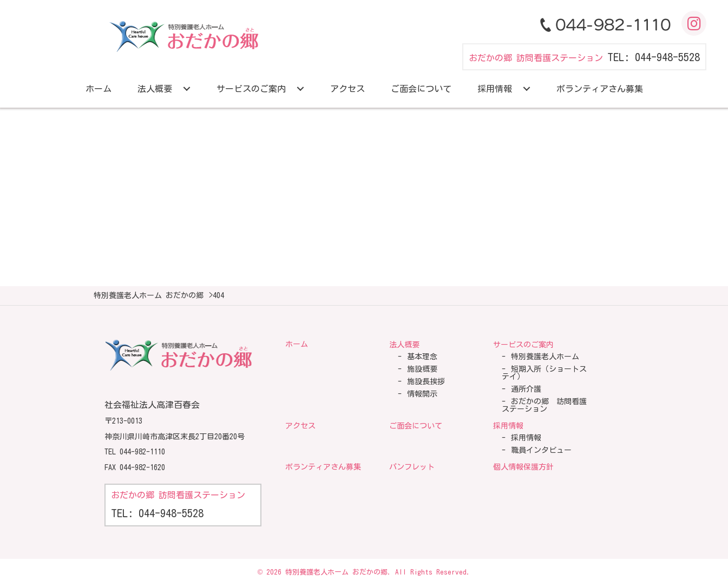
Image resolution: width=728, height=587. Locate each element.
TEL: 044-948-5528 (654, 57)
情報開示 (422, 394)
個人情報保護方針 (523, 467)
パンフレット (412, 467)
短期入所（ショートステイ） (544, 373)
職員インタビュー (541, 450)
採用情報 (508, 426)
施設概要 (422, 369)
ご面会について (416, 426)
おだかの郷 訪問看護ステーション (544, 405)
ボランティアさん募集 (323, 467)
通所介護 (526, 389)
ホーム (297, 344)
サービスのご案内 (523, 345)
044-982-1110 (142, 452)
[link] (99, 89)
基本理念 (422, 357)
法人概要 (404, 345)
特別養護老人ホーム (545, 357)
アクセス (300, 426)
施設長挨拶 (426, 381)
